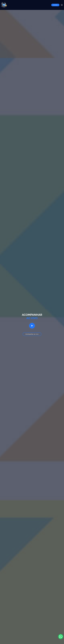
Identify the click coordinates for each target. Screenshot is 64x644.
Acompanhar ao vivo (32, 334)
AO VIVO (55, 5)
